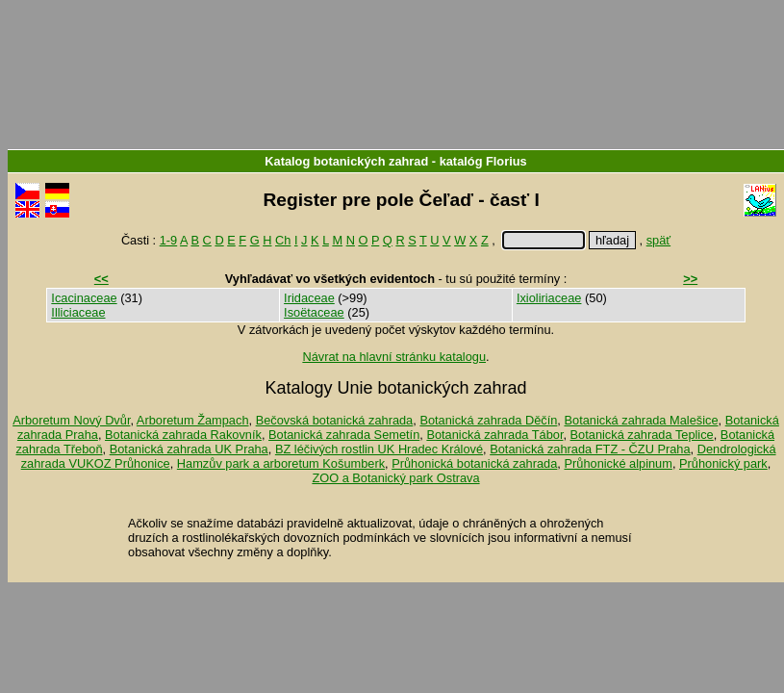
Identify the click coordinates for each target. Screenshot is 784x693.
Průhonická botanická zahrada (474, 463)
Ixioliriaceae (549, 298)
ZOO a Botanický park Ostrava (395, 478)
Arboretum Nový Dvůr (71, 420)
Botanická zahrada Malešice (641, 420)
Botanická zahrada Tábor (494, 435)
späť (658, 240)
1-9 (169, 240)
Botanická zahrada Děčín (488, 420)
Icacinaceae (84, 298)
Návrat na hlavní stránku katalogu (394, 357)
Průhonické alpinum (618, 463)
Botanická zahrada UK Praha (189, 449)
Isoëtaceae (314, 312)
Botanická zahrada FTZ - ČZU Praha (590, 449)
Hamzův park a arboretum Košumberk (281, 463)
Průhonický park (723, 463)
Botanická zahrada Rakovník (183, 435)
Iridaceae (309, 298)
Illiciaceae (78, 312)
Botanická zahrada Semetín (344, 435)
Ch (283, 240)
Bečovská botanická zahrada (335, 420)
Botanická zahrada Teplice (642, 435)
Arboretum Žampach (193, 420)
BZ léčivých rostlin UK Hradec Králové (379, 449)
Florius (506, 161)
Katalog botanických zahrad (346, 161)
